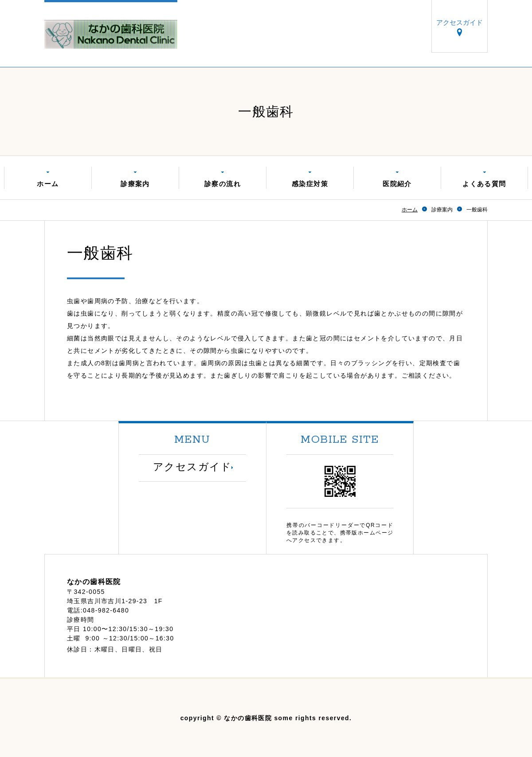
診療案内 (135, 184)
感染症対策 (310, 184)
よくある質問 (484, 184)
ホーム (48, 184)
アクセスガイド (460, 23)
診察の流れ (223, 184)
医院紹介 (397, 184)
